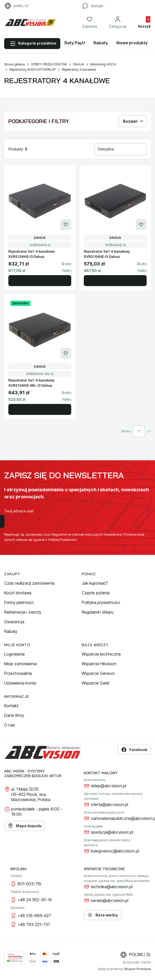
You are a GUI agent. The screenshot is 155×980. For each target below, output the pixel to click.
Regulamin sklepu (98, 612)
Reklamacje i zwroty (23, 612)
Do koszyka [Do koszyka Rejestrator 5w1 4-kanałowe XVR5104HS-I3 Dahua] (40, 281)
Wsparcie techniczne (101, 654)
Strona (126, 431)
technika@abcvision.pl (112, 887)
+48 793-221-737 (34, 924)
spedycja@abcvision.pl (112, 832)
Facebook (134, 750)
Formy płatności (19, 602)
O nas (10, 725)
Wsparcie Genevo (98, 673)
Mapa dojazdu (25, 826)
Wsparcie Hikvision (99, 664)
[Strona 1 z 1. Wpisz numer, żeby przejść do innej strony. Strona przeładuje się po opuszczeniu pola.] (139, 431)
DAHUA (79, 64)
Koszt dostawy (18, 593)
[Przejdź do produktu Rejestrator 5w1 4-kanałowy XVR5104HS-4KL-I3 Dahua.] (40, 330)
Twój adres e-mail (19, 511)
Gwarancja (14, 622)
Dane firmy (14, 715)
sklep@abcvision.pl (109, 786)
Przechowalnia (18, 673)
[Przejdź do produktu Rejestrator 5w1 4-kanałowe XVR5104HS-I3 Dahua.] (40, 201)
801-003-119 (29, 884)
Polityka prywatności (101, 602)
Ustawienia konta (20, 683)
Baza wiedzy (103, 915)
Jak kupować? (95, 583)
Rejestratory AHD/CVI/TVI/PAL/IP (32, 69)
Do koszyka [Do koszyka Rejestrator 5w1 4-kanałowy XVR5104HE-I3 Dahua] (115, 281)
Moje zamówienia (20, 664)
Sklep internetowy (124, 969)
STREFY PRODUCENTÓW (49, 64)
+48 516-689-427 (34, 916)
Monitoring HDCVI (103, 64)
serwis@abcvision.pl (110, 900)
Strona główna (14, 64)
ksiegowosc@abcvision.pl (115, 851)
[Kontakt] (92, 6)
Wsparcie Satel (96, 683)
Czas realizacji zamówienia (29, 583)
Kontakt (11, 706)
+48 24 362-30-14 (35, 900)
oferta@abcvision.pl (109, 804)
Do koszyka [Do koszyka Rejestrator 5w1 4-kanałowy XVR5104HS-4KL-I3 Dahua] (40, 409)
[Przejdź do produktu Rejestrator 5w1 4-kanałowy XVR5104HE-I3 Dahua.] (115, 201)
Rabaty (11, 631)
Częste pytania (96, 593)
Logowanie (14, 654)
